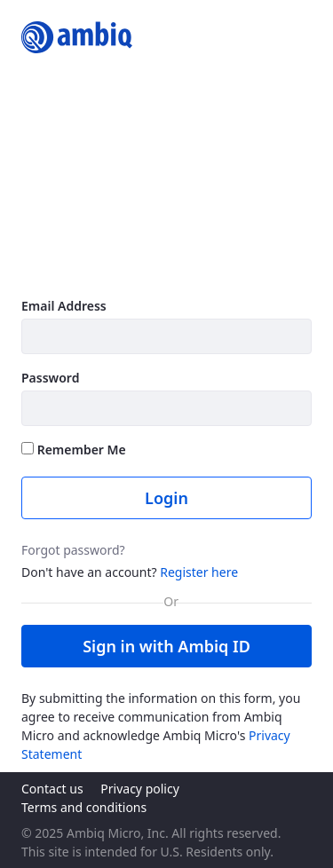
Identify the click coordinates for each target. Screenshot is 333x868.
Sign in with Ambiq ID (166, 646)
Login (166, 498)
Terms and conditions (84, 807)
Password (50, 378)
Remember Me (74, 450)
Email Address (64, 306)
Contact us (52, 789)
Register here (199, 572)
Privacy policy (140, 789)
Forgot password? (73, 550)
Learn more (61, 266)
